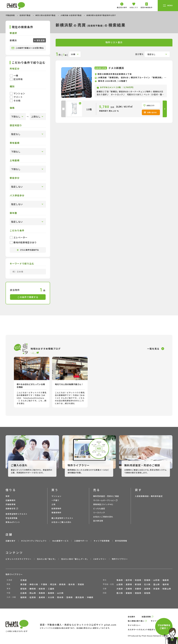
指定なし (152, 54)
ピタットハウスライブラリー (18, 559)
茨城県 (81, 584)
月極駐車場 (11, 504)
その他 (15, 101)
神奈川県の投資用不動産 (46, 15)
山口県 (60, 593)
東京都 (24, 584)
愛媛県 (129, 593)
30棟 (73, 54)
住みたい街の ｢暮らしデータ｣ (74, 559)
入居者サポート (81, 541)
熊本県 (60, 597)
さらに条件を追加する (28, 250)
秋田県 (138, 580)
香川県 (120, 593)
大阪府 (120, 589)
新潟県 (138, 584)
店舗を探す (11, 541)
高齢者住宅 (11, 508)
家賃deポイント (13, 522)
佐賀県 (33, 597)
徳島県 (138, 593)
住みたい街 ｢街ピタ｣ (46, 559)
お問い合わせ (150, 112)
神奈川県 (34, 584)
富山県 (156, 584)
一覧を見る (153, 349)
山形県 (156, 580)
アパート (16, 97)
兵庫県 (129, 589)
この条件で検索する (28, 297)
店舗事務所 (11, 500)
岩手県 (129, 580)
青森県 (120, 580)
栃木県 (72, 584)
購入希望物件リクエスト (62, 518)
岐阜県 (42, 589)
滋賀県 (147, 589)
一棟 (14, 76)
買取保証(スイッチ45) (103, 504)
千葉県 (44, 584)
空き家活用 (98, 521)
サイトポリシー (134, 625)
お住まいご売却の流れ (103, 517)
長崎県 (42, 597)
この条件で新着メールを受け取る (28, 48)
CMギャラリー (100, 559)
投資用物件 (56, 508)
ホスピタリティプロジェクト (34, 541)
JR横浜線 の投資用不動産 (71, 15)
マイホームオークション (104, 500)
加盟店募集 (146, 617)
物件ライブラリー (120, 559)
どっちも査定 (99, 508)
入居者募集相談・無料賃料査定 (149, 496)
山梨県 (120, 584)
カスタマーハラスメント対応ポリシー (143, 629)
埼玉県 (53, 584)
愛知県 (24, 589)
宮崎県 (70, 597)
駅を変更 (40, 40)
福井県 (166, 584)
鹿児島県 (80, 597)
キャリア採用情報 (102, 541)
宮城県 (147, 580)
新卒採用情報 (121, 541)
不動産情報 (10, 15)
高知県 (147, 593)
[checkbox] (63, 109)
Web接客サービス (61, 541)
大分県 (51, 597)
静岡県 (33, 589)
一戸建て (55, 500)
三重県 (51, 589)
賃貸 (8, 496)
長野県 (129, 584)
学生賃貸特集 (12, 518)
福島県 (166, 580)
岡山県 (33, 593)
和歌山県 (167, 589)
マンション (17, 93)
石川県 (147, 584)
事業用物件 (56, 513)
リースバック (99, 513)
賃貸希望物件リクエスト (16, 514)
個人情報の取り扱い (136, 621)
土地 (53, 504)
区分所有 (16, 79)
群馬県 (62, 584)
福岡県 (24, 597)
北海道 (24, 580)
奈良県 (156, 589)
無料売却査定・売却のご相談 (106, 496)
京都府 (138, 589)
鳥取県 (42, 593)
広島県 (24, 593)
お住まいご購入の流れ (61, 522)
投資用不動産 (25, 15)
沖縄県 (90, 597)
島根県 (51, 593)
